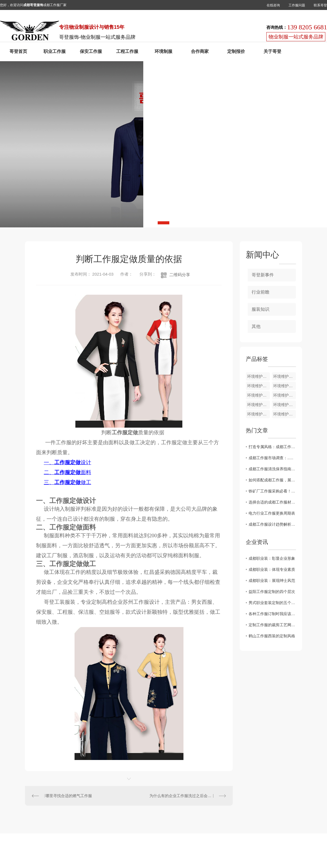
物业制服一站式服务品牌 (296, 37)
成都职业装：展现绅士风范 (272, 581)
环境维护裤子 (285, 376)
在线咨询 (273, 5)
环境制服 (163, 51)
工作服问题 (297, 5)
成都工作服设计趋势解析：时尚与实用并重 (272, 524)
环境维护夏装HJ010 (259, 414)
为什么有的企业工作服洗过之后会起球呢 (184, 796)
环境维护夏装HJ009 (285, 414)
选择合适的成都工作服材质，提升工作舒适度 (272, 502)
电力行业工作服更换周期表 (272, 513)
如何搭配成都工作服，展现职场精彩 (272, 480)
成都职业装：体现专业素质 (272, 569)
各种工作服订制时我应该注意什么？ (272, 614)
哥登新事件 (263, 275)
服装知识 (260, 309)
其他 (256, 326)
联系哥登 (320, 5)
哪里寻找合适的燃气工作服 (69, 796)
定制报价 (236, 51)
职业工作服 (55, 51)
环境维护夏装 (259, 376)
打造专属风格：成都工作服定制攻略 (272, 447)
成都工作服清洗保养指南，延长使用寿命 (272, 469)
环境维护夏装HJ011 (285, 405)
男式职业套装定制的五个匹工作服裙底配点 (272, 603)
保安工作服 (91, 51)
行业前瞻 (260, 292)
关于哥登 (272, 51)
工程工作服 (127, 51)
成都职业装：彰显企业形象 (272, 558)
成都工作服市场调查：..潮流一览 (272, 458)
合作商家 (200, 51)
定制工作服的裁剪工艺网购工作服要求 (272, 625)
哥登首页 (18, 51)
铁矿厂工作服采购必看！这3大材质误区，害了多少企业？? (272, 491)
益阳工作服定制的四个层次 (272, 592)
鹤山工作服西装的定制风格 (272, 636)
